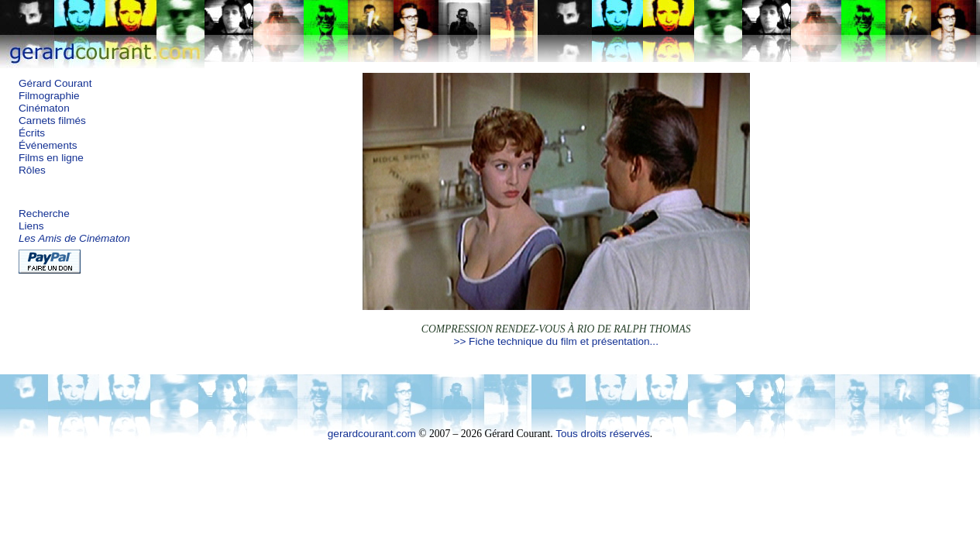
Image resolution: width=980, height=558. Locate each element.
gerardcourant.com (372, 434)
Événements (48, 145)
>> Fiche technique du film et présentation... (555, 341)
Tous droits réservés (603, 434)
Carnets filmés (52, 121)
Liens (31, 226)
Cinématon (44, 108)
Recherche (44, 214)
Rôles (32, 170)
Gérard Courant (55, 83)
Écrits (32, 133)
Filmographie (49, 96)
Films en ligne (51, 158)
